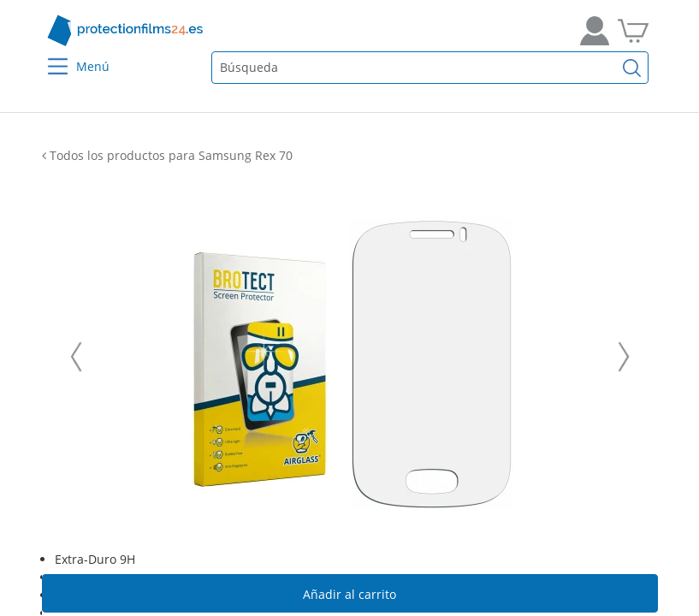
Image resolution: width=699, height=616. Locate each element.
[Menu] (47, 55)
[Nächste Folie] (624, 357)
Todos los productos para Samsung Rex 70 (167, 155)
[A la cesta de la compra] (633, 31)
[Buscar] (631, 68)
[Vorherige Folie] (76, 357)
